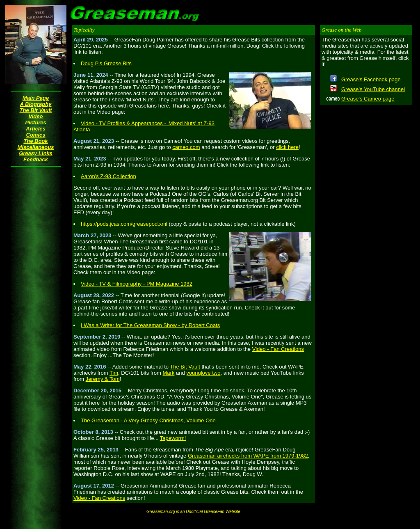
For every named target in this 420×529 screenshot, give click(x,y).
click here (287, 147)
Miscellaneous (36, 147)
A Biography (36, 104)
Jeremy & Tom (103, 379)
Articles (36, 129)
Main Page (36, 98)
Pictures (35, 123)
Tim (114, 373)
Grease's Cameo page (368, 99)
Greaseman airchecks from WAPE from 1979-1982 (248, 456)
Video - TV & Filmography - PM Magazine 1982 (137, 284)
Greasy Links (36, 153)
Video (36, 116)
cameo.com (186, 147)
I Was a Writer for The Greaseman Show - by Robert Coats (150, 325)
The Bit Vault (36, 110)
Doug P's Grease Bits (106, 63)
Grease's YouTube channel (373, 89)
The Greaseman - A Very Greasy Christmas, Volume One (148, 420)
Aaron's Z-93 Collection (108, 176)
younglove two (203, 373)
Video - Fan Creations (278, 349)
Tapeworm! (173, 438)
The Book (35, 141)
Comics (36, 135)
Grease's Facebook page (371, 79)
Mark (168, 373)
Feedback (36, 159)
